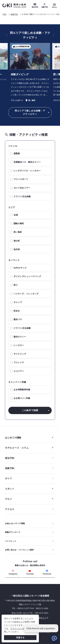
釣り (16, 285)
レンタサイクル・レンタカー (27, 171)
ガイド (8, 478)
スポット (29, 489)
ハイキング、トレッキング (26, 294)
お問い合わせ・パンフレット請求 (19, 550)
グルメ (29, 499)
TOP (5, 14)
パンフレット (11, 541)
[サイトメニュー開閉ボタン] (54, 6)
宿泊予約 (35, 7)
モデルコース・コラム (29, 448)
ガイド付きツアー (22, 188)
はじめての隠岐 (29, 438)
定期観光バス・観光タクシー (27, 162)
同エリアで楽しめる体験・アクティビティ (30, 112)
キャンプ (18, 302)
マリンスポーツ (21, 179)
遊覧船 (17, 153)
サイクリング (20, 354)
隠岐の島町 (19, 223)
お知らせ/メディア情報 (15, 523)
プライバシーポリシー (21, 629)
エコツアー (19, 371)
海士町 (17, 241)
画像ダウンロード (13, 532)
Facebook (47, 572)
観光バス (18, 319)
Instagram (13, 572)
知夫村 (17, 249)
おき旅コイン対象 (22, 398)
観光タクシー (20, 337)
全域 (16, 215)
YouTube (30, 572)
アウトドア (19, 363)
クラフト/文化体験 (22, 196)
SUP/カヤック (20, 268)
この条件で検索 (30, 410)
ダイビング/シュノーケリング (27, 276)
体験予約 (45, 7)
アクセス (10, 509)
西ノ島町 (18, 232)
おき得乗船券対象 (22, 390)
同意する (20, 638)
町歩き (17, 311)
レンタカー (19, 345)
